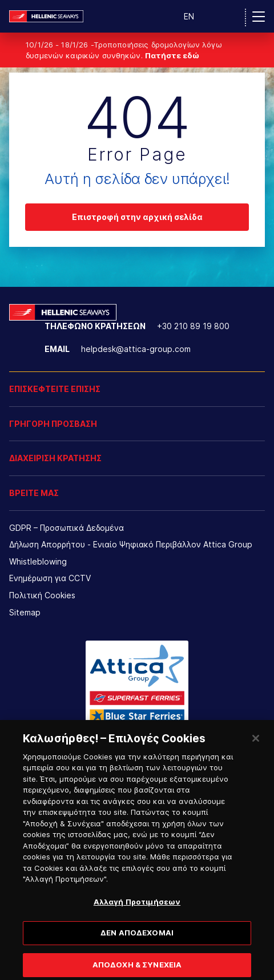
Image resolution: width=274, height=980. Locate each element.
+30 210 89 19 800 (193, 326)
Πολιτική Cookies (42, 595)
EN (189, 16)
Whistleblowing (38, 561)
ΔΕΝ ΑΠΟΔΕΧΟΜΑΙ (137, 938)
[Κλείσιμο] (256, 743)
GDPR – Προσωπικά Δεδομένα (67, 528)
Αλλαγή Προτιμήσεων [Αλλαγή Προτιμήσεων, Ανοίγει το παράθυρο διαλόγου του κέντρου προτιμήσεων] (137, 907)
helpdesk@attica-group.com (136, 349)
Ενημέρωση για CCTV (50, 578)
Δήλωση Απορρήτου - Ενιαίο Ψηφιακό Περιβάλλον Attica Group (131, 544)
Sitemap (25, 612)
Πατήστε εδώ (172, 55)
